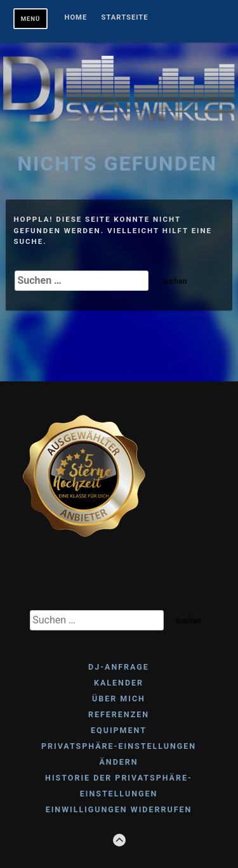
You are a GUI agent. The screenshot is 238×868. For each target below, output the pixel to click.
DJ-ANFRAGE (119, 667)
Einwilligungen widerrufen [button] (119, 809)
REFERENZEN (119, 714)
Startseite (125, 18)
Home (76, 18)
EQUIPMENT (119, 730)
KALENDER (119, 683)
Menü (31, 19)
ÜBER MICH (119, 699)
